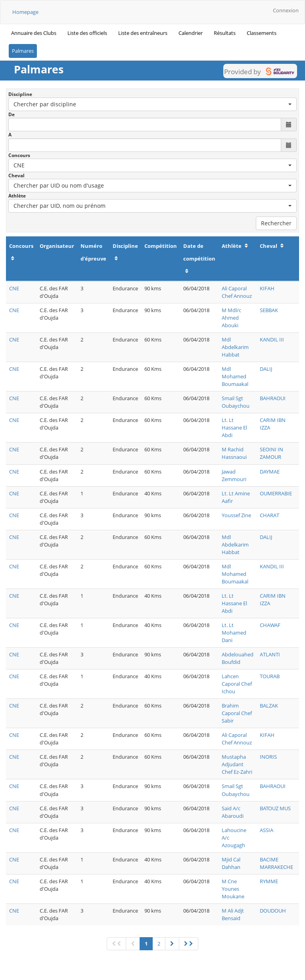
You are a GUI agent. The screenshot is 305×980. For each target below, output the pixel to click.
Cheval (16, 175)
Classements (262, 33)
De (12, 114)
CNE (14, 288)
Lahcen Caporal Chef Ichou (237, 684)
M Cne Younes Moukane (233, 889)
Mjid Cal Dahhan (231, 863)
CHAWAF (270, 625)
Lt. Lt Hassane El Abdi (234, 428)
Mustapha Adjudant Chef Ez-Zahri (237, 764)
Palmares (23, 51)
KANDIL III (272, 339)
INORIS (268, 757)
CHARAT (270, 515)
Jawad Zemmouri (234, 475)
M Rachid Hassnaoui (234, 453)
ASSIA (267, 830)
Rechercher (276, 223)
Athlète (17, 196)
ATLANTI (270, 654)
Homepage (25, 12)
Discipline (20, 94)
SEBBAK (269, 310)
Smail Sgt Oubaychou (236, 402)
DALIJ (266, 369)
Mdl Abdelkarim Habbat (235, 347)
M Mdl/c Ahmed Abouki (231, 318)
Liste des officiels (87, 33)
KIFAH (267, 288)
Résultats (225, 33)
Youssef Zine (236, 515)
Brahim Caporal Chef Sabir (237, 713)
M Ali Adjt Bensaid (233, 914)
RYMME (269, 881)
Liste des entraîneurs (143, 33)
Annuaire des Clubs (34, 33)
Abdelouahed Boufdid (238, 658)
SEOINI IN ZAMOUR (271, 453)
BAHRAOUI (273, 398)
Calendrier (191, 33)
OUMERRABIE (276, 493)
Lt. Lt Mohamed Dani (234, 633)
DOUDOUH (273, 911)
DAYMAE (270, 472)
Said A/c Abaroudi (233, 812)
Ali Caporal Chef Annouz (237, 292)
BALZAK (269, 706)
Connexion (286, 10)
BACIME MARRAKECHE (276, 863)
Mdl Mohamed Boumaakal (235, 376)
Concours (19, 155)
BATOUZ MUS (275, 808)
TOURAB (270, 676)
